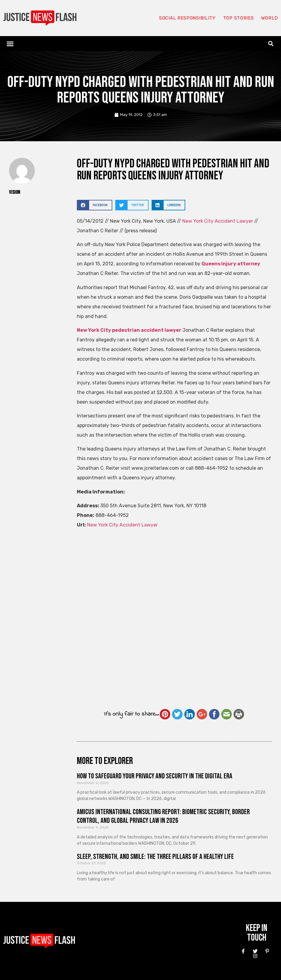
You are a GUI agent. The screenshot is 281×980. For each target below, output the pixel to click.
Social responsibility (187, 18)
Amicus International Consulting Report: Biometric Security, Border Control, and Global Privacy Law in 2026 (163, 816)
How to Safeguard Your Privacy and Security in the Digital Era (155, 776)
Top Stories (239, 18)
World (270, 18)
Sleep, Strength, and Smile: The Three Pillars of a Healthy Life (155, 857)
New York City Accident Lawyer (218, 221)
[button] (10, 44)
